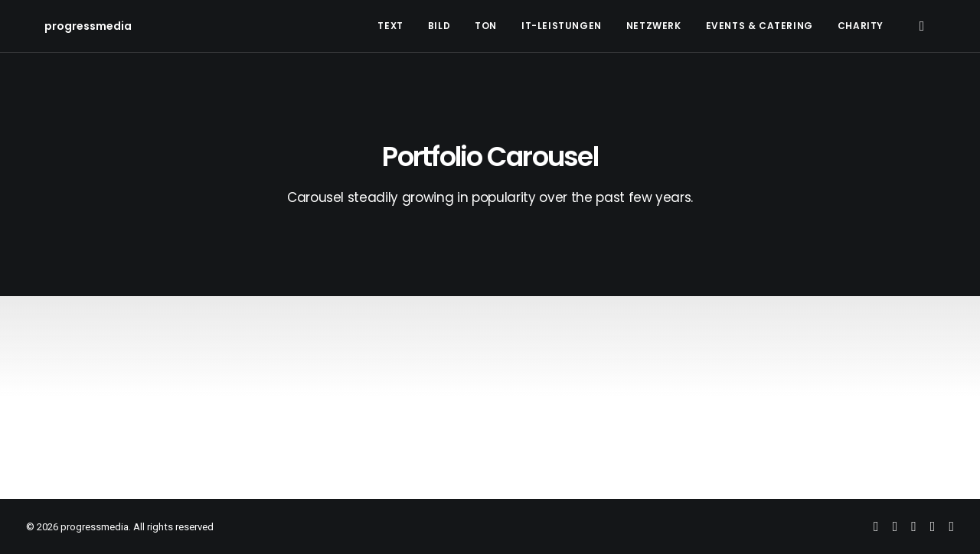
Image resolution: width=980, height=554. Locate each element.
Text (390, 26)
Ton (486, 26)
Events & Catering (759, 26)
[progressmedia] (70, 26)
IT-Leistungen (562, 26)
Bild (439, 26)
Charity (861, 26)
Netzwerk (654, 26)
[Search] (921, 26)
